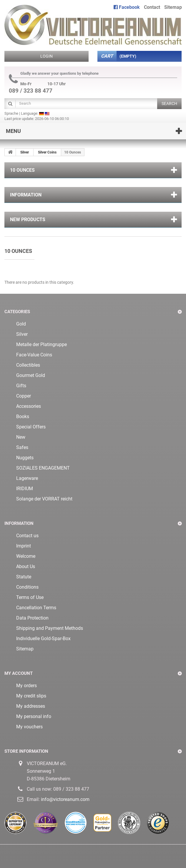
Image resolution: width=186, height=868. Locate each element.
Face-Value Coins (34, 355)
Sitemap (25, 649)
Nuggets (25, 458)
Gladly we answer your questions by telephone (54, 74)
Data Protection (32, 618)
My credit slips (31, 696)
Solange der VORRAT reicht (44, 499)
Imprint (24, 546)
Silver (25, 152)
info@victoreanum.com (65, 799)
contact (152, 7)
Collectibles (28, 365)
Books (23, 417)
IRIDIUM (25, 489)
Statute (24, 577)
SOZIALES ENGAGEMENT (43, 468)
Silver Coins (47, 152)
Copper (24, 396)
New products (28, 219)
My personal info (34, 716)
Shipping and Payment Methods (50, 628)
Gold (21, 324)
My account (19, 673)
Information (26, 195)
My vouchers (29, 727)
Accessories (29, 406)
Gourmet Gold (31, 375)
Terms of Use (30, 597)
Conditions (27, 587)
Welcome (26, 556)
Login (46, 56)
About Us (26, 566)
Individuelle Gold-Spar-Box (43, 639)
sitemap (173, 7)
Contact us (27, 536)
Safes (22, 447)
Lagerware (27, 478)
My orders (26, 686)
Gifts (21, 386)
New (21, 437)
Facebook (127, 7)
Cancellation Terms (36, 608)
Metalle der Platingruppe (41, 344)
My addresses (31, 706)
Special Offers (31, 427)
